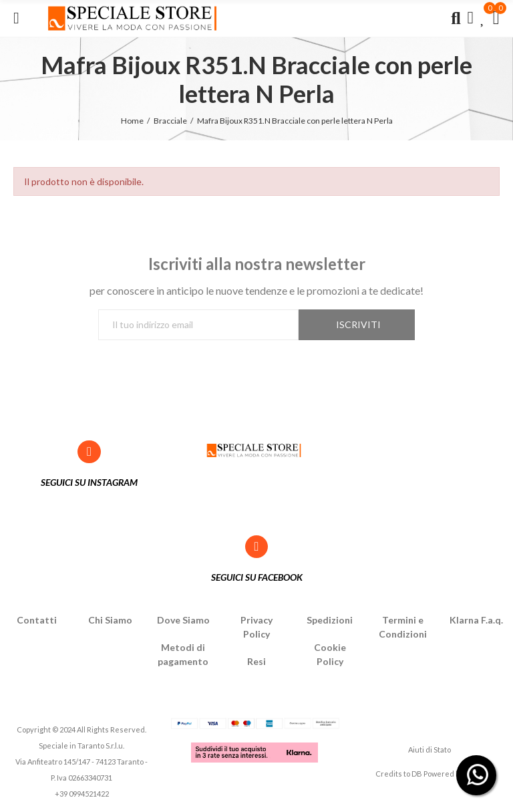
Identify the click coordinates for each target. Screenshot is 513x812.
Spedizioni (330, 620)
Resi (256, 661)
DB (417, 774)
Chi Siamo (110, 620)
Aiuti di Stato (430, 750)
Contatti (37, 620)
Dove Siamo (183, 620)
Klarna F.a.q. (476, 620)
